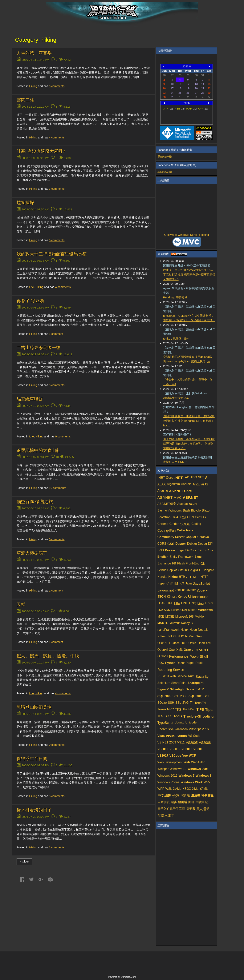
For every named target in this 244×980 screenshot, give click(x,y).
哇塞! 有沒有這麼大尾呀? (41, 151)
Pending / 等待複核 (175, 297)
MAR (191, 109)
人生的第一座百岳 (34, 53)
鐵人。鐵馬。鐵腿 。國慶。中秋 (48, 656)
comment (56, 334)
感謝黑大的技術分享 (176, 398)
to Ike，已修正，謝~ (176, 339)
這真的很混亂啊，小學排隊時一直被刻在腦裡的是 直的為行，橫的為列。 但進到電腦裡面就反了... (189, 444)
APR (203, 109)
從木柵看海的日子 (34, 810)
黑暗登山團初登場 (34, 707)
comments (57, 86)
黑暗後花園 (165, 172)
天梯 (21, 605)
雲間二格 (25, 100)
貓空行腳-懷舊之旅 (35, 502)
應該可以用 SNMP (175, 462)
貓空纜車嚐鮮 (30, 399)
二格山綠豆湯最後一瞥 (39, 348)
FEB (180, 109)
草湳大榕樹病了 (32, 553)
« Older (24, 861)
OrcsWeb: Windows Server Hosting (187, 235)
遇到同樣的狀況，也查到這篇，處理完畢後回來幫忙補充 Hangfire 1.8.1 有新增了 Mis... (189, 421)
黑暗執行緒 (165, 157)
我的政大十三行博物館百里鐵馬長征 (52, 254)
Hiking (33, 86)
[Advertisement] (187, 209)
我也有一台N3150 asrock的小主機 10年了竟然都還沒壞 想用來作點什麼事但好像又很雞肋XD (189, 275)
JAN (168, 109)
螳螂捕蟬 (25, 203)
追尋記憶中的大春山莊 (39, 450)
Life (31, 287)
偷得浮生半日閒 (32, 759)
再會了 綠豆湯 (30, 301)
